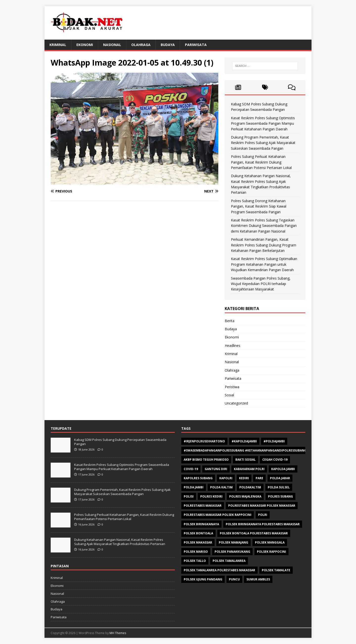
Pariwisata (196, 45)
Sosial (229, 395)
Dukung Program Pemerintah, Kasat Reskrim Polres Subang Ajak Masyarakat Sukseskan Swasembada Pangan (263, 143)
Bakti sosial (245, 460)
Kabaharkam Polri (249, 469)
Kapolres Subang (198, 478)
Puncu (234, 579)
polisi (189, 496)
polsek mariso (196, 552)
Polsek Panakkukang (232, 552)
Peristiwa (232, 387)
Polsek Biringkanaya (201, 524)
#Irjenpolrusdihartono (204, 441)
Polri (263, 515)
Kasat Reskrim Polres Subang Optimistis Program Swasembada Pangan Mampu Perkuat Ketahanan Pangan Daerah (263, 123)
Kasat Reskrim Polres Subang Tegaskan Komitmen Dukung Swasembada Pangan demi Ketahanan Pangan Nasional (264, 226)
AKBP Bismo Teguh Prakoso (206, 460)
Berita (230, 321)
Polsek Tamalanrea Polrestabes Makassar (219, 570)
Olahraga (141, 45)
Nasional (112, 45)
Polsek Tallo (195, 561)
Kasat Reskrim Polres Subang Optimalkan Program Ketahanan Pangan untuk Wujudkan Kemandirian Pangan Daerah (264, 264)
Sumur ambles (258, 579)
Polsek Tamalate (276, 570)
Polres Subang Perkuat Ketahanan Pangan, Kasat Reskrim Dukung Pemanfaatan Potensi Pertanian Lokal (261, 162)
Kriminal (58, 45)
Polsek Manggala (270, 542)
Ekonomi (85, 45)
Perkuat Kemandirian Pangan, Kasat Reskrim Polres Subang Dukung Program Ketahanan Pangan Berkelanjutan (264, 245)
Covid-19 (191, 469)
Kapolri (226, 478)
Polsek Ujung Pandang (203, 579)
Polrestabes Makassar (203, 506)
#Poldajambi (274, 441)
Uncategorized (236, 403)
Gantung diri (216, 469)
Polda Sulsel (279, 487)
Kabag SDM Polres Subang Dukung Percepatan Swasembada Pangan (120, 442)
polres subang (280, 496)
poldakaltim (250, 487)
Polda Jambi (194, 487)
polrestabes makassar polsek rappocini (218, 515)
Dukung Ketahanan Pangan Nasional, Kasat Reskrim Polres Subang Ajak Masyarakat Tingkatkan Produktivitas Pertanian (120, 542)
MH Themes (118, 633)
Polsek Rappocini (271, 552)
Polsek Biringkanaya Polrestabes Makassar (263, 524)
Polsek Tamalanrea (229, 561)
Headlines (233, 346)
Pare (259, 478)
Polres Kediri (211, 496)
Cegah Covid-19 (275, 460)
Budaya (168, 45)
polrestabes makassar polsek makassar (262, 506)
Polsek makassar (198, 542)
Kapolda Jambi (283, 469)
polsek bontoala (198, 533)
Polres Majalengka (245, 496)
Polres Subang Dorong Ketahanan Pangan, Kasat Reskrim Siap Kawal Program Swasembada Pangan (259, 206)
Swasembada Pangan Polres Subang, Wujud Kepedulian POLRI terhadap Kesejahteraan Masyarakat (261, 284)
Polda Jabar (280, 478)
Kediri (244, 478)
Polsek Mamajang (234, 542)
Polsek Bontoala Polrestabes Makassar (254, 533)
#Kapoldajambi (244, 441)
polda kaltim (221, 487)
